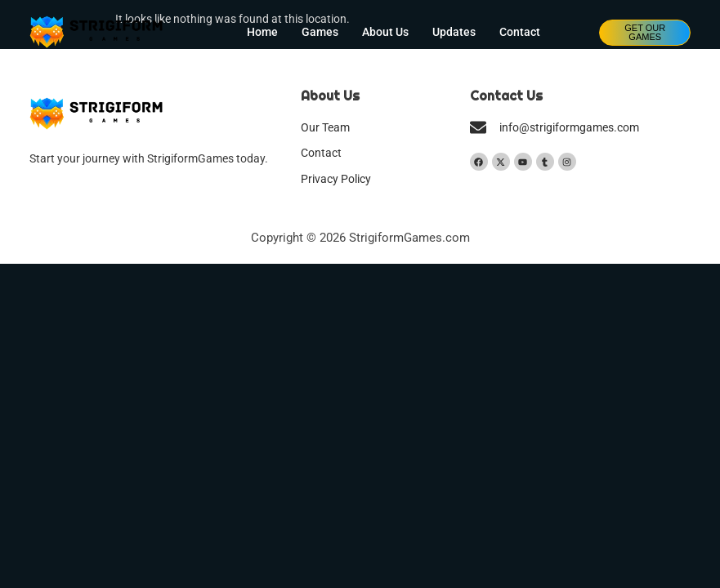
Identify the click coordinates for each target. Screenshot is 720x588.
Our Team (325, 128)
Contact (520, 32)
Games (320, 32)
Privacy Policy (336, 179)
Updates (454, 32)
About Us (385, 32)
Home (262, 32)
